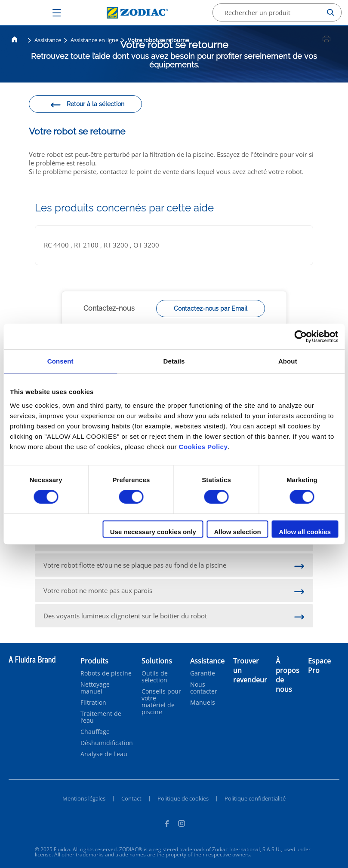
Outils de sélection (155, 677)
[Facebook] (166, 825)
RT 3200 (117, 245)
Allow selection (237, 532)
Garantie (203, 673)
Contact (131, 798)
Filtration (93, 703)
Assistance (48, 40)
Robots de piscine (106, 673)
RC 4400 (57, 245)
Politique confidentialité (255, 798)
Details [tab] (174, 361)
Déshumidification (107, 743)
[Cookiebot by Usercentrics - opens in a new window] (300, 336)
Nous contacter (204, 688)
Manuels (203, 703)
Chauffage (95, 732)
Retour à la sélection (87, 105)
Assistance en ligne (94, 40)
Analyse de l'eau (104, 754)
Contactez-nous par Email (211, 309)
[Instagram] (182, 825)
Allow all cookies (305, 532)
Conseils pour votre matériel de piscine (161, 702)
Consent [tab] (60, 361)
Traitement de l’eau (101, 717)
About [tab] (288, 361)
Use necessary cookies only (153, 532)
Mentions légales (84, 798)
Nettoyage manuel (95, 688)
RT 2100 (87, 245)
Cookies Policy (203, 447)
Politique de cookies (183, 798)
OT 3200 (146, 245)
